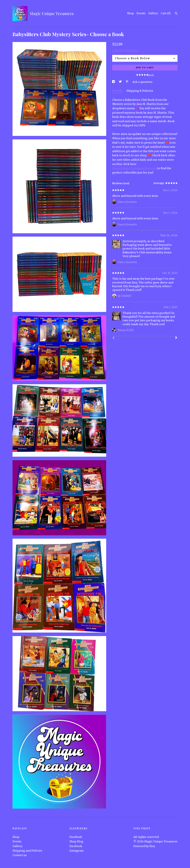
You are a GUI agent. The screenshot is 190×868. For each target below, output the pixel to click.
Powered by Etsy (144, 846)
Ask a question (142, 82)
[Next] (176, 338)
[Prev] (114, 338)
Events (141, 13)
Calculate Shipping (125, 51)
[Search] (176, 14)
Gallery (153, 13)
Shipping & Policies (140, 91)
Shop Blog (76, 841)
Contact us (20, 855)
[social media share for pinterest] (127, 82)
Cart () (166, 13)
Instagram (76, 851)
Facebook (76, 837)
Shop (130, 13)
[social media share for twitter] (121, 82)
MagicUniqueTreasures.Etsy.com (134, 168)
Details (118, 91)
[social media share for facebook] (114, 82)
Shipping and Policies (27, 851)
